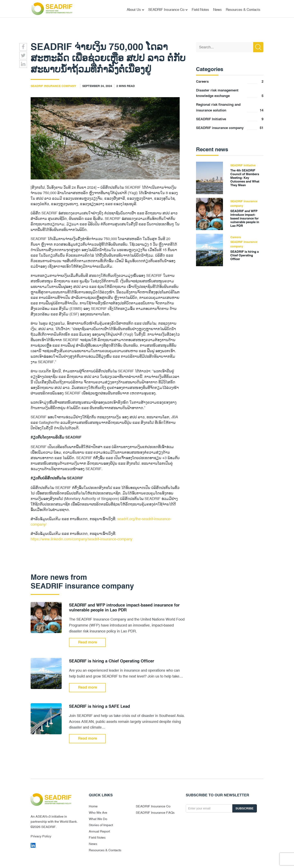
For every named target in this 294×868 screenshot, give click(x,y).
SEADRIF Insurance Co (168, 10)
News (217, 10)
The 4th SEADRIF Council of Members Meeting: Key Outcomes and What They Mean (245, 178)
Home (93, 806)
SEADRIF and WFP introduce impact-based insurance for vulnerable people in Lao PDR (124, 608)
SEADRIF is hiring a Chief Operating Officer (112, 661)
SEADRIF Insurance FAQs (155, 812)
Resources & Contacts (243, 10)
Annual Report (99, 831)
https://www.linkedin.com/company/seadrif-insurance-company (81, 539)
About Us (135, 10)
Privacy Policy (41, 836)
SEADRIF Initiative (230, 119)
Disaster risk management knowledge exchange (230, 94)
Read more (87, 642)
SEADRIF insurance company (53, 86)
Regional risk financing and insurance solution (230, 108)
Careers (230, 82)
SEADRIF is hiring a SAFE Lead (99, 707)
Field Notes (200, 10)
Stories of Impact (101, 825)
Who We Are (98, 812)
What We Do (98, 819)
